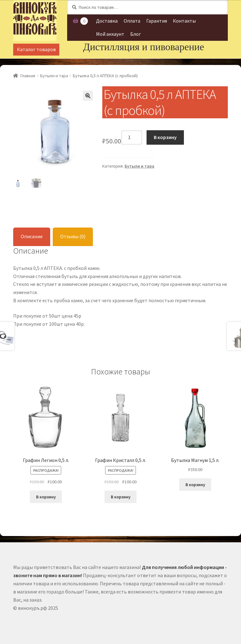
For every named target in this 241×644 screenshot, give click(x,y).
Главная (28, 76)
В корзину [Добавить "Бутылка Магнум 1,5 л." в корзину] (195, 485)
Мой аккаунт (110, 34)
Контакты (184, 21)
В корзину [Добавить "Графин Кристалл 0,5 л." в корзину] (121, 497)
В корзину (165, 137)
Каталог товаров (36, 49)
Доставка (107, 21)
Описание (32, 236)
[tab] (32, 237)
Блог (136, 34)
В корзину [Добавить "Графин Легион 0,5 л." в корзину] (46, 497)
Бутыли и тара (54, 76)
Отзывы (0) (73, 236)
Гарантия (157, 21)
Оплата (132, 21)
